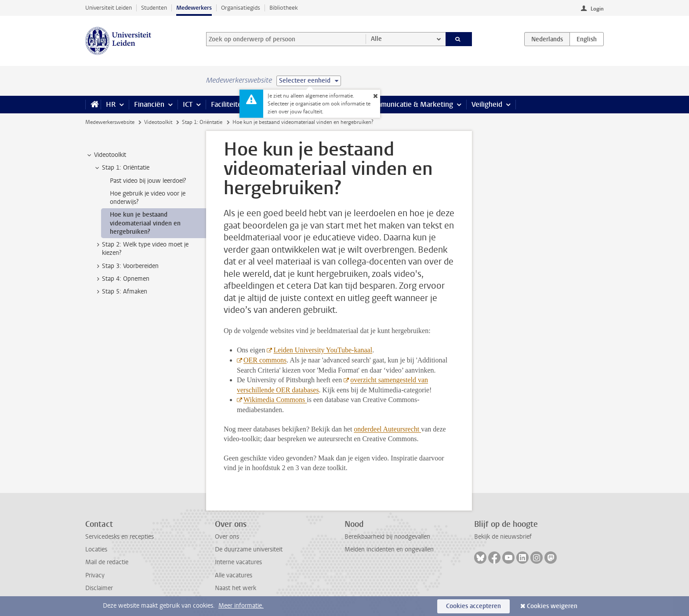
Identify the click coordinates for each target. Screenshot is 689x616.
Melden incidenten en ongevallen (389, 549)
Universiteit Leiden (109, 8)
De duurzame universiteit (249, 549)
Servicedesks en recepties (120, 537)
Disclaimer (99, 588)
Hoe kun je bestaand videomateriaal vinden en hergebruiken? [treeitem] (145, 223)
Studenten (154, 8)
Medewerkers (194, 8)
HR (111, 104)
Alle (376, 39)
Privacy (95, 575)
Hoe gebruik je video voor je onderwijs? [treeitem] (148, 198)
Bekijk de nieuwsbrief (503, 537)
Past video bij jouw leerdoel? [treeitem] (148, 181)
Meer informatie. (241, 606)
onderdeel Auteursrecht (387, 429)
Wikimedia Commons (275, 400)
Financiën (149, 104)
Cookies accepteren (473, 606)
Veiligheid (487, 104)
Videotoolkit (158, 122)
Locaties (96, 549)
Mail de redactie (107, 562)
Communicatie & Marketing (410, 104)
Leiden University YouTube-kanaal (323, 350)
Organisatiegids (241, 8)
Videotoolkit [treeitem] (106, 155)
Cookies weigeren (552, 606)
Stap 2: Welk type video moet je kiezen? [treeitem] (141, 249)
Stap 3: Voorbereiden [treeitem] (126, 266)
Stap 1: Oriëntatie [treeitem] (121, 168)
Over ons (227, 537)
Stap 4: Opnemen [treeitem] (121, 279)
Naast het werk (236, 588)
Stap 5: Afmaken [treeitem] (120, 292)
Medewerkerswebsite (110, 122)
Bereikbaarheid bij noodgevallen (387, 537)
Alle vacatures (234, 575)
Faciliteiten (228, 104)
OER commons (265, 360)
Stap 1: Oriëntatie (202, 122)
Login (597, 9)
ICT (188, 104)
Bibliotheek (284, 8)
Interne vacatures (238, 562)
